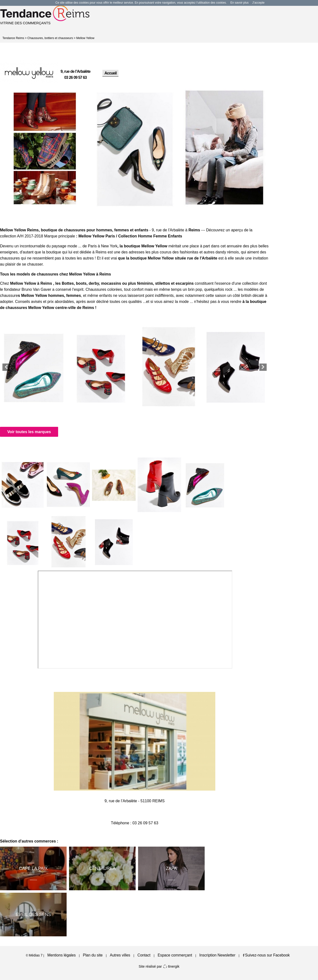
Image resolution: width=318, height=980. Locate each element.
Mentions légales (61, 955)
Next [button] (263, 367)
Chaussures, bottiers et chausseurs (50, 38)
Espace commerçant (175, 955)
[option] (45, 149)
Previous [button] (6, 367)
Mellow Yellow (85, 38)
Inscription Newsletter (217, 955)
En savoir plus (239, 3)
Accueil (110, 73)
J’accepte (259, 3)
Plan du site (93, 955)
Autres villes (120, 955)
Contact (144, 955)
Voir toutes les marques (29, 432)
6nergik (171, 966)
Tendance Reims (13, 38)
